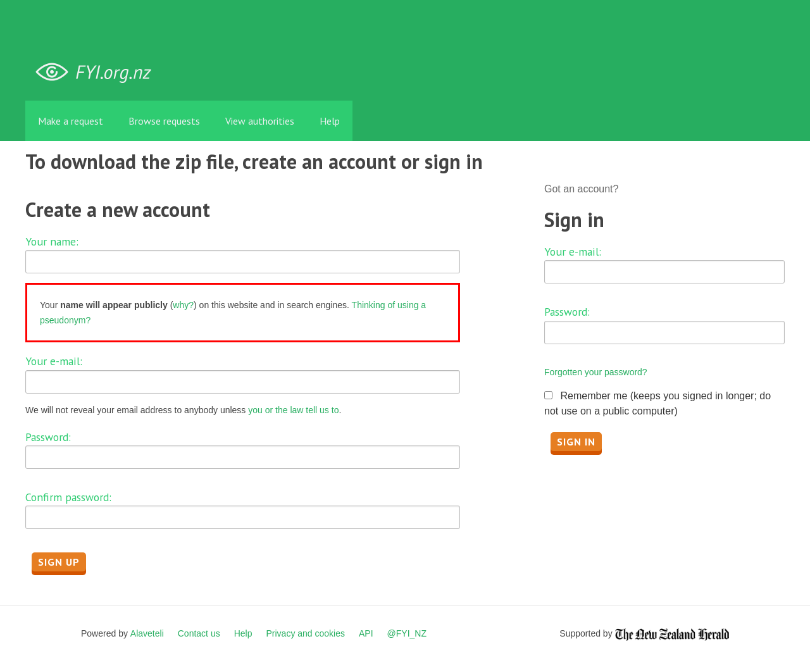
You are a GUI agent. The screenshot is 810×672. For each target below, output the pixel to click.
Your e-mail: (54, 361)
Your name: (52, 241)
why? (183, 305)
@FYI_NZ (407, 633)
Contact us (199, 633)
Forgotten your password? (596, 372)
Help (330, 121)
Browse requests (164, 121)
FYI (98, 72)
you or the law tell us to (293, 410)
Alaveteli (147, 633)
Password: (48, 437)
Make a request (71, 121)
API (366, 633)
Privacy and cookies (305, 633)
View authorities (260, 121)
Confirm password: (68, 497)
